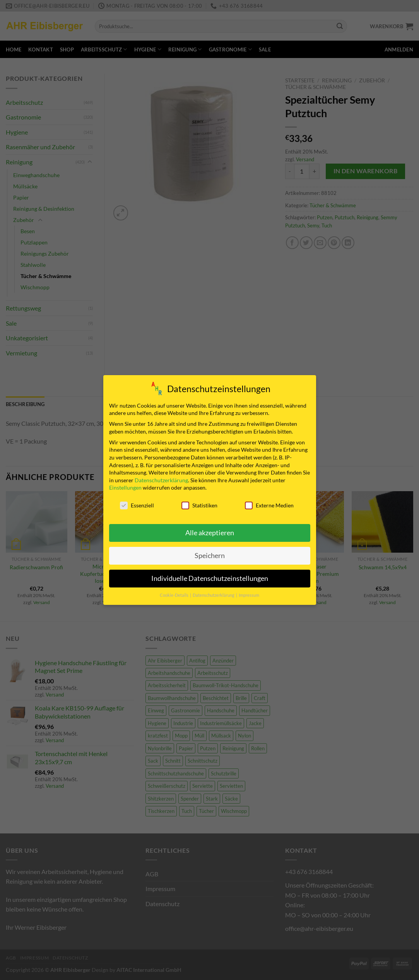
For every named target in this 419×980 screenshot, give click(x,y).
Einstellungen (125, 487)
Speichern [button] (210, 556)
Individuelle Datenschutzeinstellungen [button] (210, 578)
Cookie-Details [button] (174, 595)
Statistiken (199, 505)
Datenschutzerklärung (161, 480)
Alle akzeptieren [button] (210, 533)
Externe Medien (269, 505)
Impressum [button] (249, 595)
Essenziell (137, 505)
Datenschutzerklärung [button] (214, 595)
